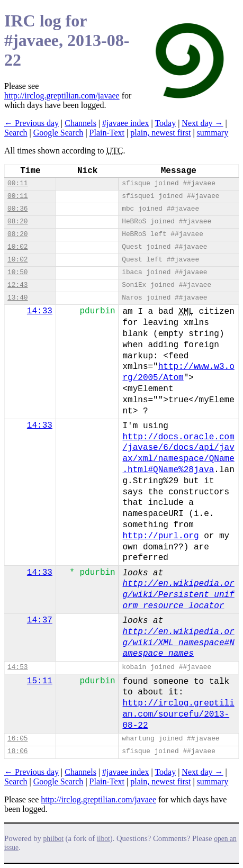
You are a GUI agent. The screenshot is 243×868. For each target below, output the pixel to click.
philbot (53, 839)
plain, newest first (160, 133)
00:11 (17, 183)
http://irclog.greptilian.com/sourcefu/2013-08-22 (179, 715)
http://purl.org (161, 536)
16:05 (17, 739)
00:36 (17, 209)
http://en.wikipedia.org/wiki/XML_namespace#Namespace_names (179, 643)
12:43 (17, 285)
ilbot (103, 839)
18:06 (17, 751)
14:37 (40, 620)
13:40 (17, 298)
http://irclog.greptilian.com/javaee (62, 96)
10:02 (17, 247)
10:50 (17, 272)
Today (165, 123)
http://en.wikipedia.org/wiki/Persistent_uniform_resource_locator (179, 595)
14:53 (17, 667)
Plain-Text (107, 133)
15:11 (40, 681)
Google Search (58, 133)
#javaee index (125, 123)
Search (16, 133)
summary (213, 133)
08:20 (17, 221)
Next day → (202, 123)
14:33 (40, 311)
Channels (80, 123)
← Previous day (31, 123)
